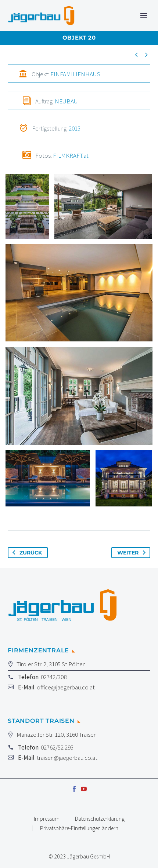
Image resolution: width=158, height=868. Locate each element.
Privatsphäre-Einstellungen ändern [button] (79, 828)
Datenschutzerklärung (100, 819)
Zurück (26, 553)
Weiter (133, 553)
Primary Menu (144, 15)
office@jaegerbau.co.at (66, 687)
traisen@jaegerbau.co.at (67, 758)
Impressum (47, 819)
